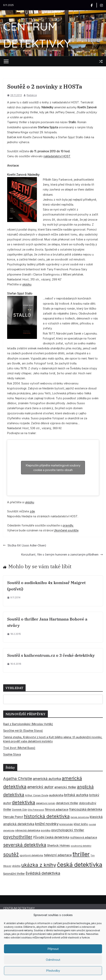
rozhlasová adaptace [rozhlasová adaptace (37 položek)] (83, 837)
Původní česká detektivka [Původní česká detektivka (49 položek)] (51, 837)
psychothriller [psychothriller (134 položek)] (18, 837)
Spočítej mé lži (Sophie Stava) (23, 731)
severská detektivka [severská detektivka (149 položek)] (25, 845)
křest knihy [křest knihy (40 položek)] (81, 824)
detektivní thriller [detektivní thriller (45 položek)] (67, 803)
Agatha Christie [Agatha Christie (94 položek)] (18, 779)
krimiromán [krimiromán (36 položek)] (66, 824)
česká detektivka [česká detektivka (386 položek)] (80, 865)
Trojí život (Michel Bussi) (19, 748)
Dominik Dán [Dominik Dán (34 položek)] (20, 810)
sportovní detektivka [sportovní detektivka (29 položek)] (31, 855)
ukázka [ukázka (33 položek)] (16, 866)
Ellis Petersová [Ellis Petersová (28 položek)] (36, 810)
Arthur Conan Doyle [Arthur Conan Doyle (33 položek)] (37, 795)
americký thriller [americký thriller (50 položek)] (65, 787)
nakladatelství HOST (57, 156)
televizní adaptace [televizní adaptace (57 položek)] (58, 855)
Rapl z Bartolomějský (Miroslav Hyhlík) (28, 724)
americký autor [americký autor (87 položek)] (40, 787)
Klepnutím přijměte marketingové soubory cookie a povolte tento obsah (53, 468)
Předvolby (53, 971)
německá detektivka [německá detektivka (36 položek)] (28, 830)
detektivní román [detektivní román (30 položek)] (46, 803)
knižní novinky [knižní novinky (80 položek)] (47, 824)
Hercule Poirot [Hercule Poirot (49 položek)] (13, 817)
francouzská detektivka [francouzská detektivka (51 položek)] (86, 809)
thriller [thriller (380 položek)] (81, 854)
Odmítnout (53, 960)
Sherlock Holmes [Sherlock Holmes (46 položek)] (58, 846)
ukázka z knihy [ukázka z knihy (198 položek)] (39, 865)
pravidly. (68, 525)
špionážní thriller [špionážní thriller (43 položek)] (14, 874)
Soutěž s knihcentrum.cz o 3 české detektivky (51, 655)
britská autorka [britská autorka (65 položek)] (76, 795)
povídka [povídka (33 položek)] (46, 830)
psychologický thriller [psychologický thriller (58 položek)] (68, 830)
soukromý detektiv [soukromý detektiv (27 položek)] (81, 846)
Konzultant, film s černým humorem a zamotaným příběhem (62, 554)
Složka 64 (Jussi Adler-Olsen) (25, 545)
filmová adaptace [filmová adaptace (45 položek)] (56, 809)
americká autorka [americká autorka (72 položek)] (47, 779)
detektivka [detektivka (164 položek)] (24, 802)
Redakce (32, 95)
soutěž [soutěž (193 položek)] (11, 854)
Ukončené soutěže (66, 530)
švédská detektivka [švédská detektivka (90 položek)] (43, 873)
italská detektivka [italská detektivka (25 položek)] (80, 817)
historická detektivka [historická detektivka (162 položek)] (47, 816)
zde (32, 511)
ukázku (27, 284)
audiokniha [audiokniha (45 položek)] (56, 795)
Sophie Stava (12, 754)
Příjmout (53, 949)
